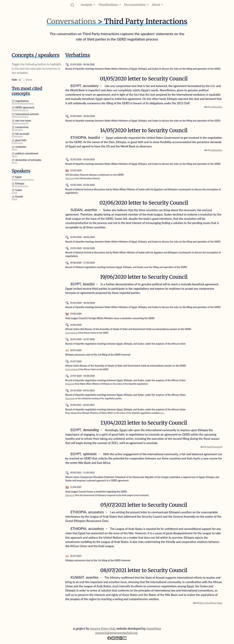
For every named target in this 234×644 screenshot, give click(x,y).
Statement (70, 178)
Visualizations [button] (110, 5)
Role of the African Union (211, 603)
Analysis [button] (88, 5)
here (162, 413)
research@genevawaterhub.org (116, 633)
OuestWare (154, 629)
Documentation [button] (137, 5)
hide (14, 80)
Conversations (71, 21)
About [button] (158, 5)
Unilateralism (216, 107)
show (29, 80)
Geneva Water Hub (102, 629)
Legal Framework (215, 447)
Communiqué (71, 333)
